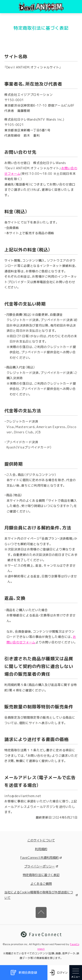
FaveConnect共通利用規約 (41, 858)
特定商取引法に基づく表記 (41, 875)
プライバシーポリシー (41, 866)
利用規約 (41, 849)
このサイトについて (41, 840)
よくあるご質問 (41, 884)
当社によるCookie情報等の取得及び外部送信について (41, 895)
